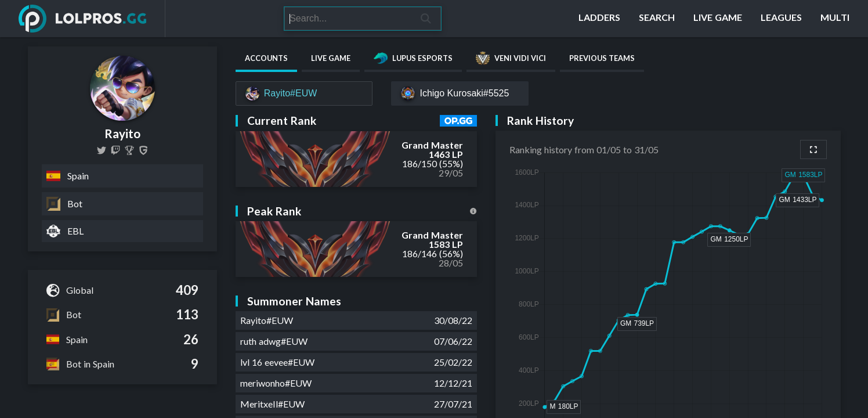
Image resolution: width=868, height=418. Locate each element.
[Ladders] (599, 19)
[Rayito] (129, 150)
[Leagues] (781, 19)
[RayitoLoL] (102, 150)
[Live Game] (718, 19)
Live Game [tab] (331, 58)
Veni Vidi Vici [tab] (511, 58)
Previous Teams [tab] (602, 58)
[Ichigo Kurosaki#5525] (460, 93)
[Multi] (835, 19)
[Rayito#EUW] (304, 93)
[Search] (348, 19)
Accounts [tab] (266, 58)
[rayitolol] (115, 150)
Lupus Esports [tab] (413, 58)
